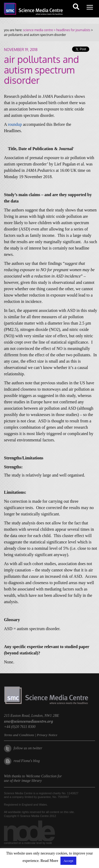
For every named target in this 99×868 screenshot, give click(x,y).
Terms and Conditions (19, 735)
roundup (15, 124)
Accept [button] (69, 861)
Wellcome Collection (41, 776)
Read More (49, 861)
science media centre (38, 30)
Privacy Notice (47, 735)
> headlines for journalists (71, 30)
